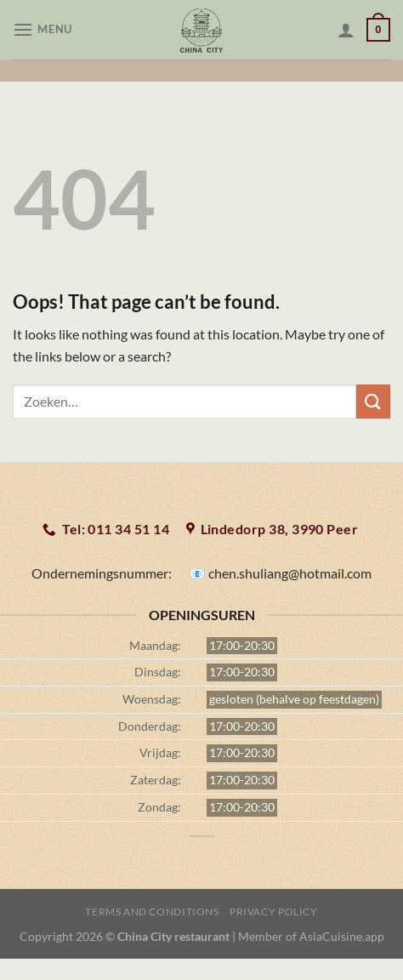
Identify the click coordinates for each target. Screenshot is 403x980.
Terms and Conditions (152, 912)
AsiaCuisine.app (342, 936)
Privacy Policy (274, 912)
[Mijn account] (346, 30)
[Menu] (45, 29)
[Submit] (373, 401)
